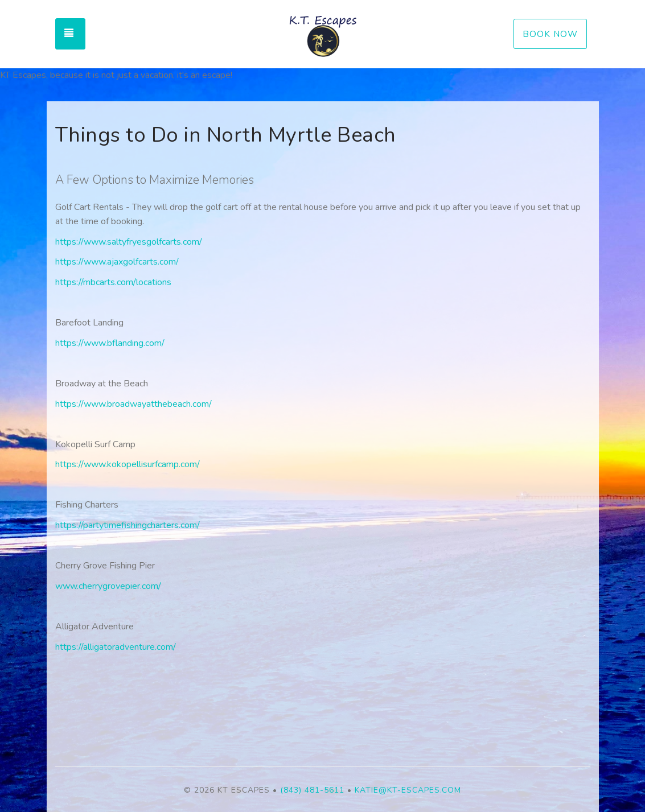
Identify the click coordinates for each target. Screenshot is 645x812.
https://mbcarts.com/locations (113, 282)
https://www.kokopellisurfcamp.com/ (128, 464)
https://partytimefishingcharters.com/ (128, 525)
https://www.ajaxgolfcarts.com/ (117, 262)
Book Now (550, 34)
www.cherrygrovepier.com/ (108, 586)
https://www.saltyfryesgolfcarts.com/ (129, 242)
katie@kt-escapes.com (408, 790)
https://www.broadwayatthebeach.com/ (133, 404)
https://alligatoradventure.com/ (116, 647)
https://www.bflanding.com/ (110, 343)
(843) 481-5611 (312, 790)
